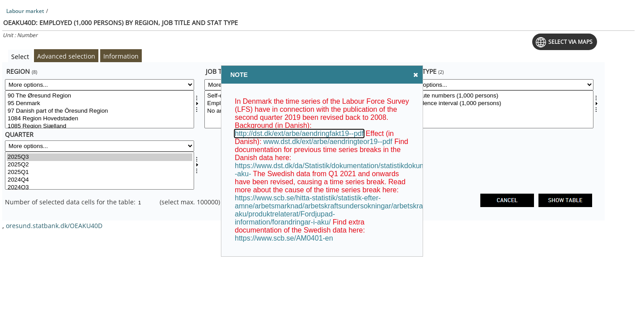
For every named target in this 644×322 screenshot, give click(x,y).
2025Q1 (100, 172)
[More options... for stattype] (499, 85)
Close (415, 74)
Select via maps (570, 42)
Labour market (25, 11)
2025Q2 (100, 165)
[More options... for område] (100, 85)
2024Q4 (100, 180)
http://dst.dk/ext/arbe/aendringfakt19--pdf (299, 133)
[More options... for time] (100, 146)
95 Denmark (100, 104)
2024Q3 (100, 188)
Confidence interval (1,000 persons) (499, 104)
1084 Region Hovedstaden (100, 119)
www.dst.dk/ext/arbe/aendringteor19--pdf (328, 142)
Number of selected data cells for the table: (71, 202)
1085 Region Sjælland (100, 126)
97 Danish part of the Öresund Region (100, 111)
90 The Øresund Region (100, 96)
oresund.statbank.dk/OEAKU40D (54, 226)
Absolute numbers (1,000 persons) (499, 96)
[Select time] (100, 171)
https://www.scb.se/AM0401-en (284, 238)
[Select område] (100, 109)
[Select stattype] (499, 109)
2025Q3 (100, 157)
